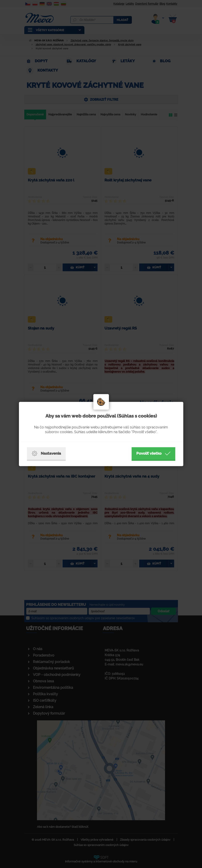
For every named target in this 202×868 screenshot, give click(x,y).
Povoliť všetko (153, 454)
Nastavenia (46, 454)
